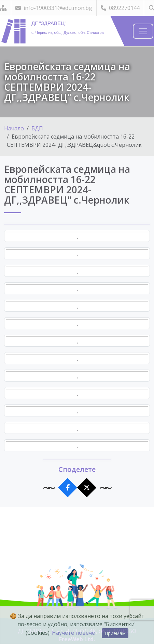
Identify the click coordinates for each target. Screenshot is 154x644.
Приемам (115, 633)
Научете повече (73, 633)
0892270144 (120, 8)
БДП (37, 128)
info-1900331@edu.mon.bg (54, 8)
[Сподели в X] (87, 488)
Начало (14, 128)
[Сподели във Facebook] (67, 488)
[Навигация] (143, 31)
